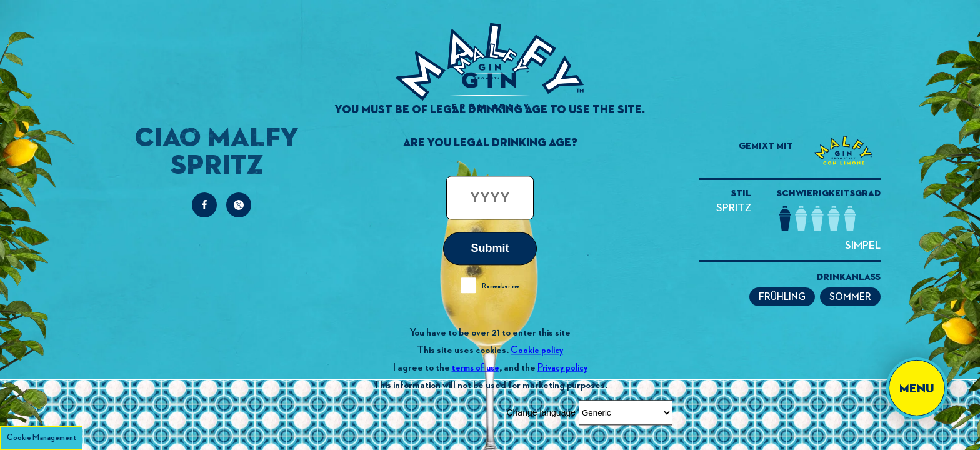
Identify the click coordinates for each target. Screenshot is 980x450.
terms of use (476, 368)
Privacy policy (562, 368)
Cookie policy (537, 350)
